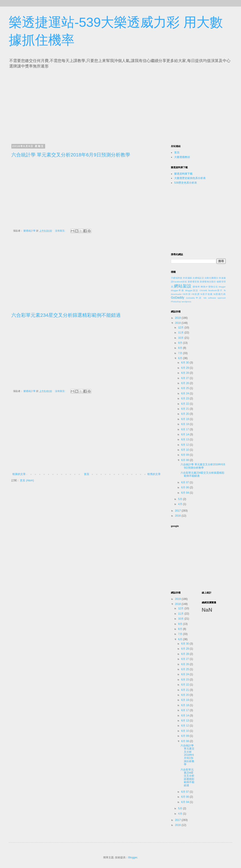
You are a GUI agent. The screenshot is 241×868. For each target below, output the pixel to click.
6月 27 (185, 378)
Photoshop (176, 302)
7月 (181, 353)
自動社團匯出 (211, 278)
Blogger (133, 857)
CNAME (203, 290)
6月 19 (185, 419)
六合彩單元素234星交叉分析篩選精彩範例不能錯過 (66, 315)
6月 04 (185, 493)
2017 (178, 511)
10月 (181, 338)
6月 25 (185, 388)
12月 (181, 328)
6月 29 (185, 368)
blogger (222, 287)
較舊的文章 (154, 474)
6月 (181, 358)
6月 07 (185, 482)
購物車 (196, 287)
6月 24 (185, 393)
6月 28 (185, 373)
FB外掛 (187, 294)
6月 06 (185, 487)
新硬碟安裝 (193, 282)
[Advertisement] (52, 105)
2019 (178, 318)
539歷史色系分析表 (186, 183)
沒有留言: (60, 231)
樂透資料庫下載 (183, 174)
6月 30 (185, 363)
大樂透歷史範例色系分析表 (190, 178)
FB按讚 (196, 294)
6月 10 (185, 450)
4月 (181, 504)
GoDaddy (178, 298)
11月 (181, 333)
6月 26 (185, 383)
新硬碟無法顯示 (208, 282)
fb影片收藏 (206, 294)
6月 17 (185, 429)
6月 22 (185, 404)
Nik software (210, 298)
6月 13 (185, 439)
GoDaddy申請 (194, 298)
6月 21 (185, 409)
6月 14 (185, 434)
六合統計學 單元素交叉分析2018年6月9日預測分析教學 (71, 155)
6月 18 (185, 424)
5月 (181, 499)
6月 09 (185, 455)
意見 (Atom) (27, 480)
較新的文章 (19, 474)
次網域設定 (198, 278)
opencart (222, 298)
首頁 (87, 474)
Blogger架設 (192, 290)
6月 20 (185, 414)
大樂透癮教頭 (182, 157)
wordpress (186, 302)
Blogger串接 (177, 290)
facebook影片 (216, 290)
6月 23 (185, 399)
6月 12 (185, 445)
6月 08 (185, 460)
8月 (181, 348)
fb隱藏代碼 (220, 294)
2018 (178, 323)
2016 (178, 516)
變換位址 (213, 287)
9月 (181, 343)
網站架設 (183, 286)
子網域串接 (177, 278)
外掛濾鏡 (187, 278)
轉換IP (204, 287)
